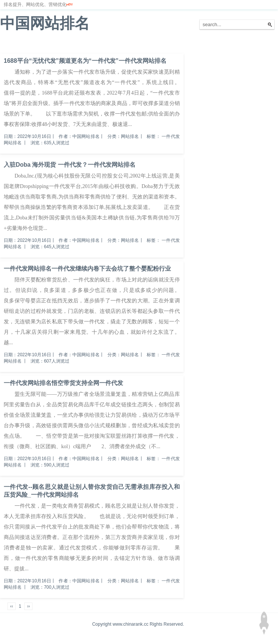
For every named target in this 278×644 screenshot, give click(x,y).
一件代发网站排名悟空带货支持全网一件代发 (63, 383)
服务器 (84, 44)
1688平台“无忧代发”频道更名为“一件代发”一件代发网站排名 (85, 61)
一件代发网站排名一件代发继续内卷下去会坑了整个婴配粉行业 (87, 269)
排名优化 (59, 44)
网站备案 (109, 44)
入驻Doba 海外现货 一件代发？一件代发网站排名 (70, 165)
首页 (9, 44)
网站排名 (32, 44)
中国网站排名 (45, 23)
